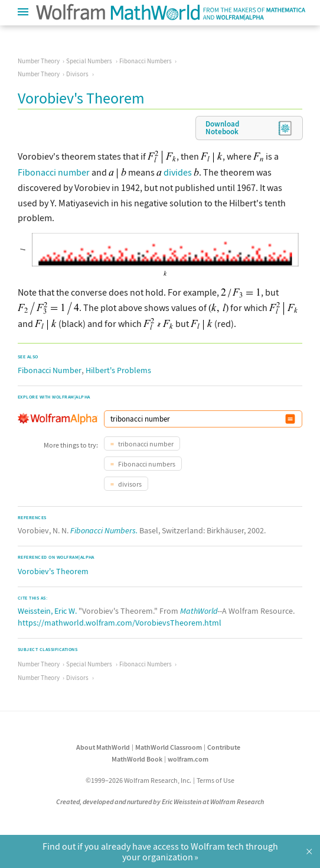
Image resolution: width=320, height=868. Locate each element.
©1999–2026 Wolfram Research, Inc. (138, 780)
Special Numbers (89, 61)
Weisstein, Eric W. (47, 611)
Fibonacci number (54, 172)
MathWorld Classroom (169, 747)
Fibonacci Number (50, 370)
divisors (129, 484)
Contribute (224, 747)
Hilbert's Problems (118, 370)
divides (178, 172)
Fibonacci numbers (146, 464)
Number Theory (39, 61)
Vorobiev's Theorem (53, 571)
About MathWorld (103, 747)
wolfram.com (188, 759)
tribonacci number (145, 444)
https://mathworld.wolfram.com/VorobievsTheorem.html (120, 623)
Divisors (77, 74)
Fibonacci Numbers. (104, 530)
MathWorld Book (137, 759)
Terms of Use (215, 780)
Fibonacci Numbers (146, 61)
